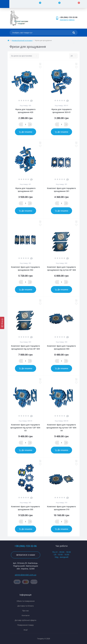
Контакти (26, 615)
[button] (68, 17)
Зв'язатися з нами (26, 555)
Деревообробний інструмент (22, 40)
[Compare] (39, 4)
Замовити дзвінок (67, 20)
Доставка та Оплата (26, 606)
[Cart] (77, 4)
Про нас (26, 611)
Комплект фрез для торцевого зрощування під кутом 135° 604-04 (62, 428)
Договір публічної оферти (26, 620)
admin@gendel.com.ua (26, 575)
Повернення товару (26, 625)
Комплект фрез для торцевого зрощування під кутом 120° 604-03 (25, 428)
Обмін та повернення (26, 601)
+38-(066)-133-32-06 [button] (26, 546)
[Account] (19, 4)
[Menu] (5, 4)
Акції (26, 630)
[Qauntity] (25, 124)
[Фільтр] (2, 323)
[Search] (74, 33)
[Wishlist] (58, 4)
